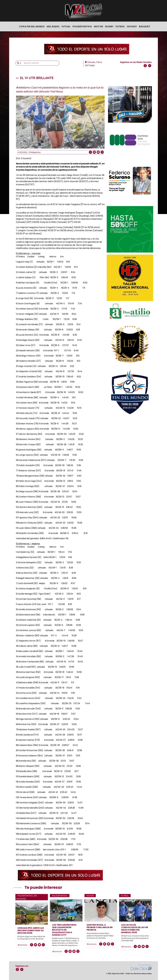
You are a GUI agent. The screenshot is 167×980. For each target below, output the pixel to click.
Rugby (109, 26)
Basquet (145, 26)
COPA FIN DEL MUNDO (32, 26)
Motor (99, 26)
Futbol (120, 26)
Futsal (66, 26)
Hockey (132, 26)
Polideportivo (82, 26)
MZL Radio (53, 26)
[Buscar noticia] (41, 63)
